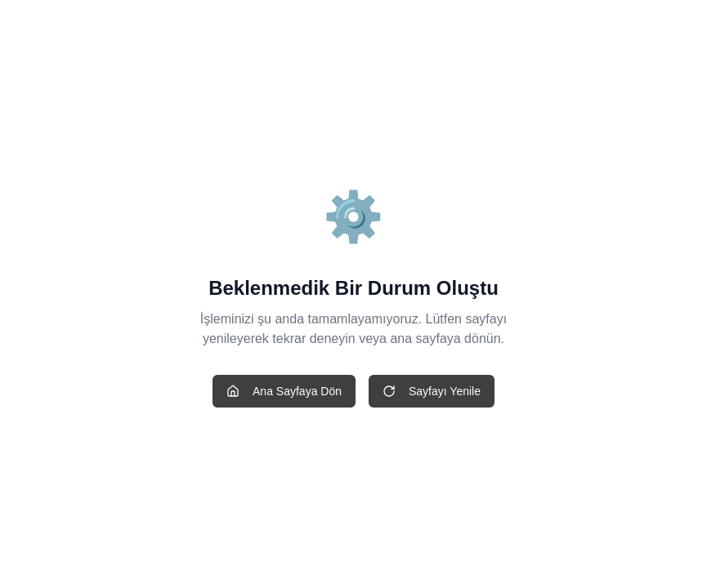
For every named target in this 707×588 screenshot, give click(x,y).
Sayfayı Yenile (432, 391)
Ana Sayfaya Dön (284, 391)
